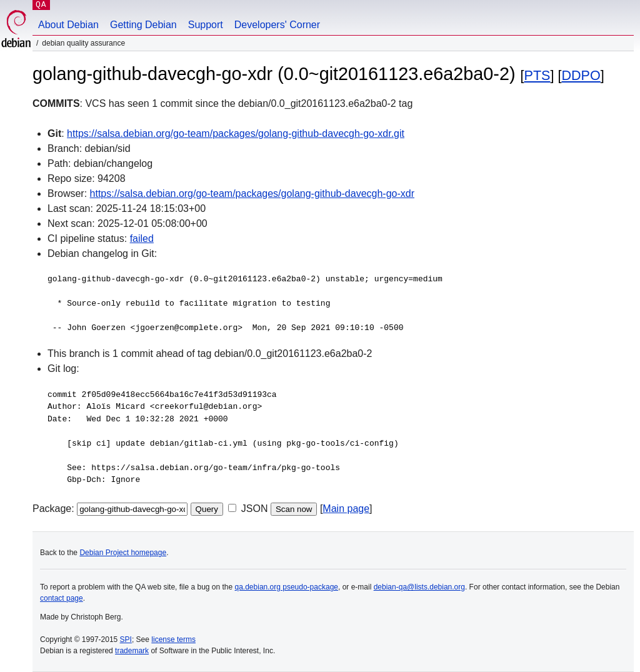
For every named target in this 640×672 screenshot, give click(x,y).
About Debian (68, 25)
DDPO (581, 75)
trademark (132, 651)
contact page (62, 598)
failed (142, 238)
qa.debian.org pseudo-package (287, 587)
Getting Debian (143, 25)
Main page (346, 509)
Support (206, 25)
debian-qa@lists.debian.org (419, 587)
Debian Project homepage (123, 553)
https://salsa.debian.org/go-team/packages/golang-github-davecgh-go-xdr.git (236, 133)
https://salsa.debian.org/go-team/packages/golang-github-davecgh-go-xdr (252, 193)
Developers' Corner (277, 25)
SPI (126, 639)
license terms (173, 639)
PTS (537, 75)
